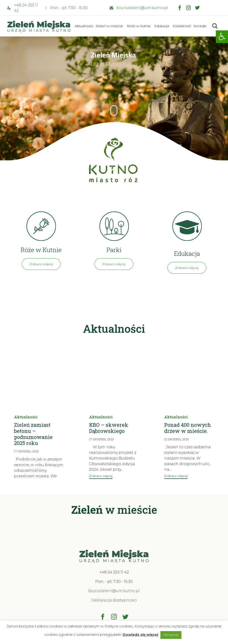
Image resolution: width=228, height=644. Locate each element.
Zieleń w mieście (109, 26)
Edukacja (162, 26)
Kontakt (200, 26)
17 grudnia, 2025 (26, 451)
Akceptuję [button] (171, 635)
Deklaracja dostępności (114, 600)
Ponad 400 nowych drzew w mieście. (188, 428)
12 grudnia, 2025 (176, 439)
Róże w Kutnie (139, 26)
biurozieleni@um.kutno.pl (142, 8)
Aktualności (84, 26)
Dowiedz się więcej (140, 635)
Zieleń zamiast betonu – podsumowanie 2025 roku (33, 434)
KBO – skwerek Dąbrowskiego (109, 428)
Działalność (182, 26)
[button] (222, 37)
